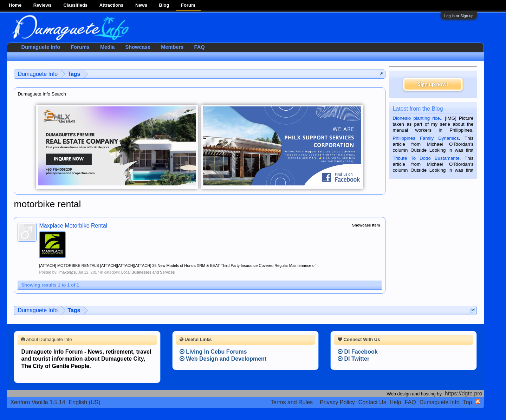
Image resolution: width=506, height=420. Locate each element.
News (141, 5)
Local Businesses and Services (148, 272)
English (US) (85, 402)
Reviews (43, 5)
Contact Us (372, 402)
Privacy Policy (337, 402)
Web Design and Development (223, 359)
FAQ (199, 47)
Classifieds (75, 5)
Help (395, 402)
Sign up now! (433, 84)
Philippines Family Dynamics (426, 138)
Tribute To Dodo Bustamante (426, 158)
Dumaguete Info (41, 47)
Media (108, 47)
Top (468, 402)
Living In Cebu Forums (213, 352)
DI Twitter (353, 359)
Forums (80, 47)
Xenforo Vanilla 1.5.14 (38, 402)
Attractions (112, 5)
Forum (188, 5)
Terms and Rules (292, 402)
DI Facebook (358, 352)
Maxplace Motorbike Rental (73, 226)
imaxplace (67, 272)
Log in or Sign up (459, 16)
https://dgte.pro (464, 393)
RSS (478, 401)
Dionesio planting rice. (417, 118)
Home (15, 5)
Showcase (138, 47)
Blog (164, 5)
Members (172, 47)
